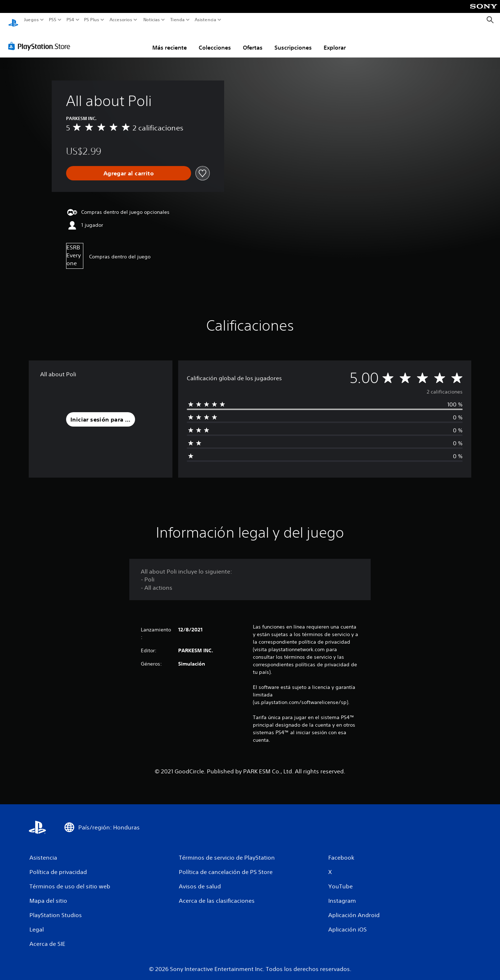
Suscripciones (293, 41)
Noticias (151, 20)
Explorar (335, 41)
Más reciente (170, 41)
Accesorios (121, 20)
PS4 (70, 20)
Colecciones (215, 41)
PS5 (53, 20)
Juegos (31, 20)
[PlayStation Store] (41, 39)
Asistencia (205, 20)
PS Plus (91, 20)
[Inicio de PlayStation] (13, 20)
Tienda (177, 20)
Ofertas (253, 41)
